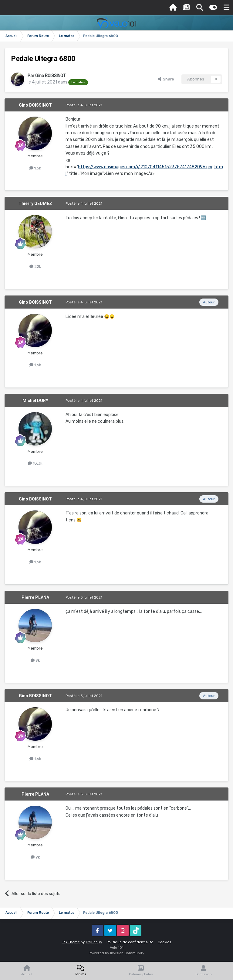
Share (166, 79)
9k (35, 660)
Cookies (165, 942)
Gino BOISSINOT (51, 76)
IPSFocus (94, 942)
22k (35, 266)
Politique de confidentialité (130, 942)
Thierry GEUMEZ (35, 203)
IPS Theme (71, 942)
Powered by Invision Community (116, 953)
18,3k (35, 463)
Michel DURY (35, 401)
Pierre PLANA (35, 597)
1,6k (35, 168)
